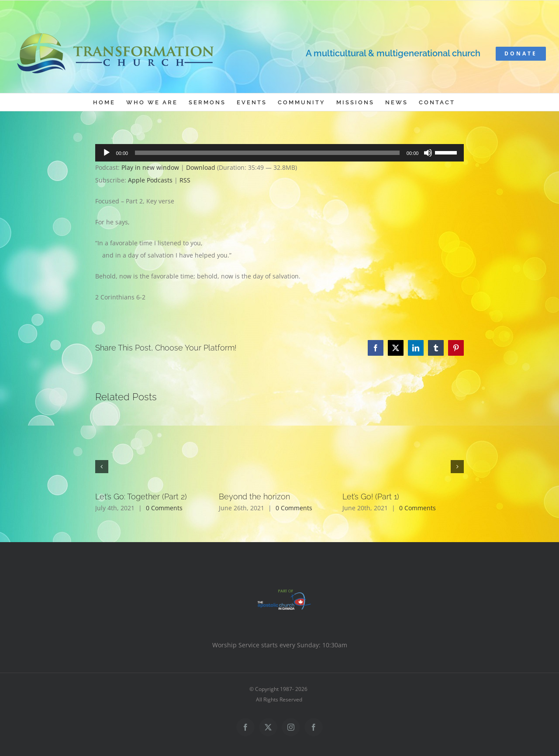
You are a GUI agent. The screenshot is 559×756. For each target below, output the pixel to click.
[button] (102, 467)
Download (201, 167)
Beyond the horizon (254, 497)
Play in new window (150, 167)
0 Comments (164, 508)
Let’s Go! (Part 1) (371, 497)
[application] (280, 153)
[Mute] (428, 153)
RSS (185, 180)
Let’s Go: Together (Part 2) (141, 497)
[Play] (107, 153)
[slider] (267, 153)
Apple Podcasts (150, 180)
